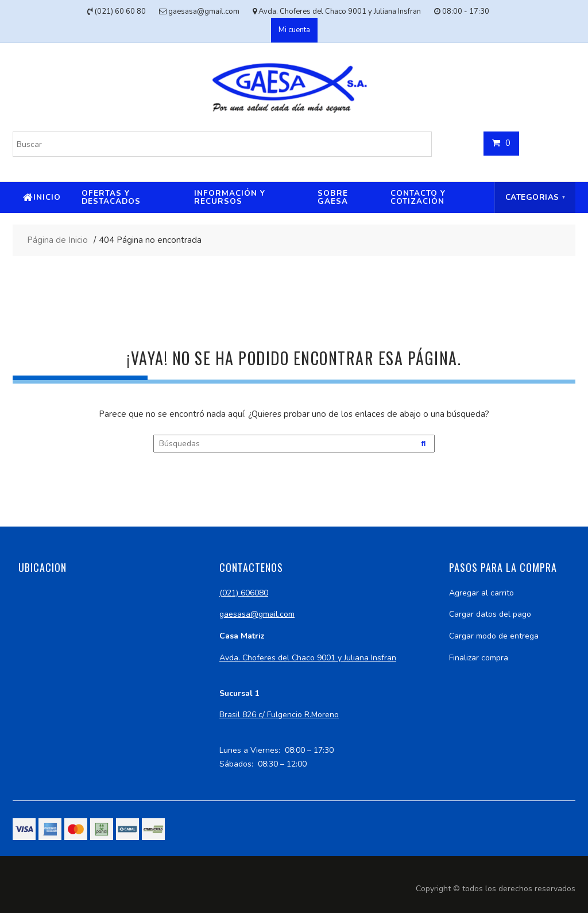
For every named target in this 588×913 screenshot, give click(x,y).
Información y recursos (230, 197)
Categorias (532, 197)
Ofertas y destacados (111, 197)
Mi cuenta (294, 30)
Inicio (47, 197)
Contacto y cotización (418, 197)
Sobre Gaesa (333, 197)
